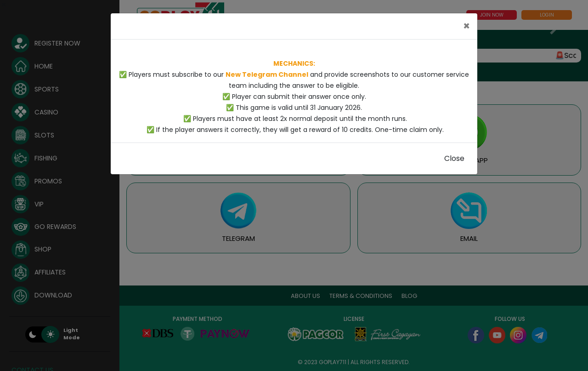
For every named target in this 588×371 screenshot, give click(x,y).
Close (454, 158)
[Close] (466, 26)
